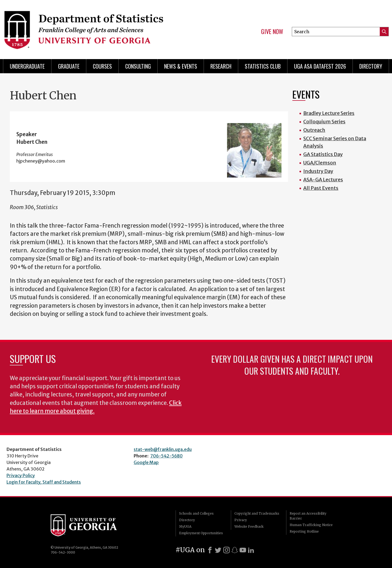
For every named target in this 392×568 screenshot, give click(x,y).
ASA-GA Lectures (323, 180)
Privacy (241, 520)
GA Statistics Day (323, 154)
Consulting (138, 66)
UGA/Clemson (320, 163)
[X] (218, 550)
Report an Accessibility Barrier (308, 516)
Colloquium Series (324, 122)
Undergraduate (27, 66)
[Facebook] (210, 550)
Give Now (272, 32)
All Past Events (321, 188)
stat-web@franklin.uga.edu (163, 449)
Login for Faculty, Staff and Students (44, 482)
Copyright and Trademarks (257, 513)
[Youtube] (243, 550)
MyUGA (185, 526)
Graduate (69, 66)
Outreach (314, 130)
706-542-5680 (166, 456)
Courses (102, 66)
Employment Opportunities (201, 533)
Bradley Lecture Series (329, 113)
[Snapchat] (235, 550)
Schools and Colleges (196, 513)
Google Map (146, 462)
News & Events (181, 66)
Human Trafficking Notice (311, 525)
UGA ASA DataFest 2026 (320, 66)
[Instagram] (226, 550)
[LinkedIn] (251, 550)
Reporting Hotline (304, 531)
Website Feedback (249, 526)
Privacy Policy (21, 475)
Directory (371, 66)
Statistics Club (263, 66)
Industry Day (318, 171)
